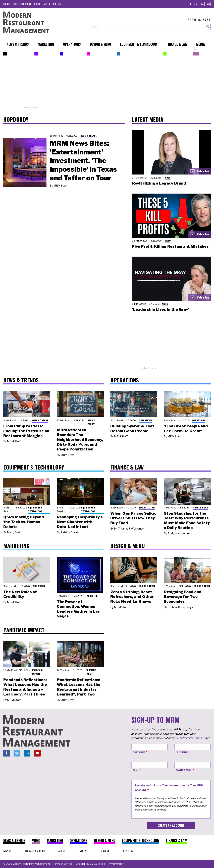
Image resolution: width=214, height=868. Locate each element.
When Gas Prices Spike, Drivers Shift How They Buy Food (133, 518)
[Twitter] (197, 4)
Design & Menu (147, 586)
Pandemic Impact (37, 672)
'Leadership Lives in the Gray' (161, 309)
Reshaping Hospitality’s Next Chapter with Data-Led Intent (80, 522)
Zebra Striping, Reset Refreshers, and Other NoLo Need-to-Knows (132, 597)
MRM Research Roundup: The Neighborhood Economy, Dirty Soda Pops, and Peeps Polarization (80, 440)
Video (168, 177)
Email (136, 770)
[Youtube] (208, 4)
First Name (139, 752)
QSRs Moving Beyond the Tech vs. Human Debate (24, 522)
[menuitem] (7, 4)
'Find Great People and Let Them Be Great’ (186, 428)
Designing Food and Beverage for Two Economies (183, 597)
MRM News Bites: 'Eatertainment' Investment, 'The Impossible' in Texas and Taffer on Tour (83, 161)
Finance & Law (147, 507)
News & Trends (89, 135)
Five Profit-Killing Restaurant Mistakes (170, 246)
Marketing (39, 586)
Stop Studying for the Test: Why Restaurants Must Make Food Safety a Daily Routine (187, 520)
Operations (145, 420)
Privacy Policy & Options (188, 738)
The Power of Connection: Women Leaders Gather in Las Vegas (78, 609)
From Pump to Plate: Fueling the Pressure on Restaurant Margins (26, 431)
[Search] (208, 27)
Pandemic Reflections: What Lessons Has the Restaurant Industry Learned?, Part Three (25, 687)
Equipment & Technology (35, 509)
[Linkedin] (202, 4)
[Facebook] (191, 4)
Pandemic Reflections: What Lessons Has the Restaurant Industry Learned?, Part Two (79, 687)
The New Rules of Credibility (20, 594)
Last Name (181, 752)
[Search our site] (147, 27)
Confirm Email (184, 770)
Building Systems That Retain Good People (132, 428)
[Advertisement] (107, 82)
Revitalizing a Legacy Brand (159, 183)
